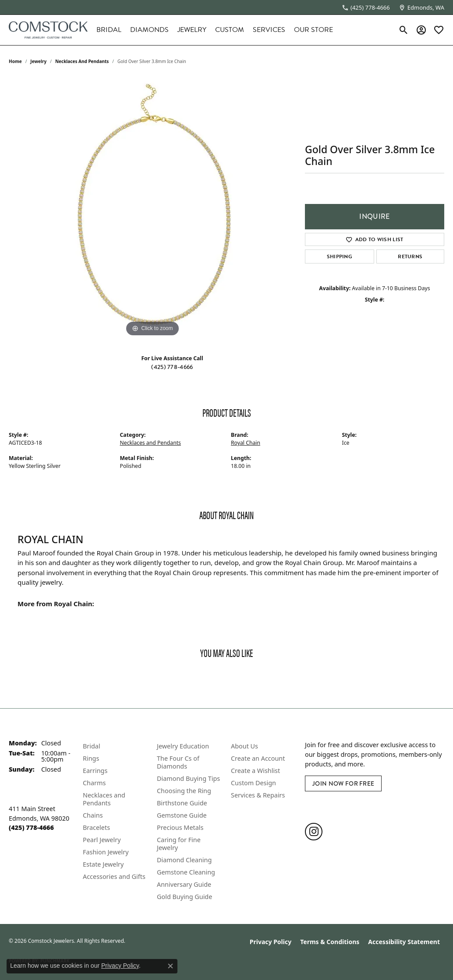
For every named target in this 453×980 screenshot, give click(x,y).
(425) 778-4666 (172, 367)
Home (15, 61)
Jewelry (192, 30)
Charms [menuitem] (94, 783)
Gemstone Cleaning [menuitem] (186, 872)
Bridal (109, 30)
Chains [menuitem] (93, 815)
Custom (230, 30)
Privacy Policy (271, 942)
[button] (404, 30)
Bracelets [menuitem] (96, 827)
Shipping (340, 256)
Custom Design (253, 783)
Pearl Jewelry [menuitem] (102, 840)
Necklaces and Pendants (82, 61)
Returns (410, 256)
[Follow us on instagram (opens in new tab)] (314, 832)
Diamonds (149, 30)
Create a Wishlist (255, 771)
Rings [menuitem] (91, 758)
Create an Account (258, 758)
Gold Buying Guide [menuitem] (184, 897)
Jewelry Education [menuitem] (183, 746)
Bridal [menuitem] (92, 746)
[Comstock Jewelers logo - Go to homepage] (48, 30)
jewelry (38, 61)
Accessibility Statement (404, 942)
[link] (366, 7)
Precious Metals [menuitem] (180, 827)
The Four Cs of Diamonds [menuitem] (178, 762)
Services (269, 30)
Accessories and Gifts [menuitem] (114, 876)
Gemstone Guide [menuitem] (182, 815)
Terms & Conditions (330, 942)
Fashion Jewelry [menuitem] (106, 852)
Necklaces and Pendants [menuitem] (104, 799)
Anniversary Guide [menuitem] (184, 884)
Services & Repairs (258, 795)
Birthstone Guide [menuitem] (182, 803)
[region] (152, 207)
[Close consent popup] (170, 966)
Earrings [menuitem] (95, 771)
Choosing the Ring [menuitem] (184, 791)
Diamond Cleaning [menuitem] (184, 860)
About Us (244, 746)
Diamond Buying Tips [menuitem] (188, 778)
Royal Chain (246, 443)
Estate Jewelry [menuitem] (103, 864)
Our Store (313, 30)
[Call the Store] (31, 827)
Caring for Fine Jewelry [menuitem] (179, 844)
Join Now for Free (343, 783)
